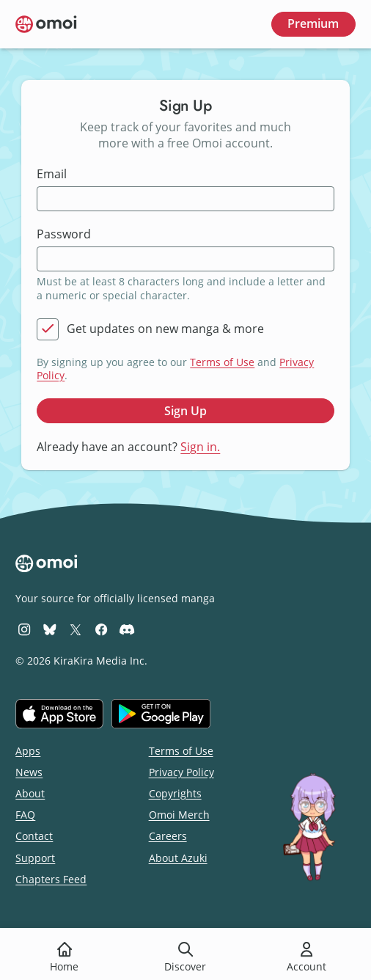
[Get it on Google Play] (161, 714)
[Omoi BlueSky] (50, 629)
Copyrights (175, 793)
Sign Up (185, 411)
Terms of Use (222, 362)
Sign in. (200, 447)
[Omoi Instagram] (24, 629)
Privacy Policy (181, 772)
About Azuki (178, 858)
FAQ (25, 815)
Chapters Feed (51, 879)
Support (35, 858)
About (30, 793)
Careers (168, 836)
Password (64, 234)
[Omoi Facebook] (101, 629)
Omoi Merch (179, 815)
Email (52, 174)
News (29, 772)
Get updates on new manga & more (165, 329)
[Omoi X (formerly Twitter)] (76, 629)
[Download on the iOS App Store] (59, 714)
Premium (313, 23)
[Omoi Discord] (127, 629)
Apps (28, 751)
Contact (34, 836)
